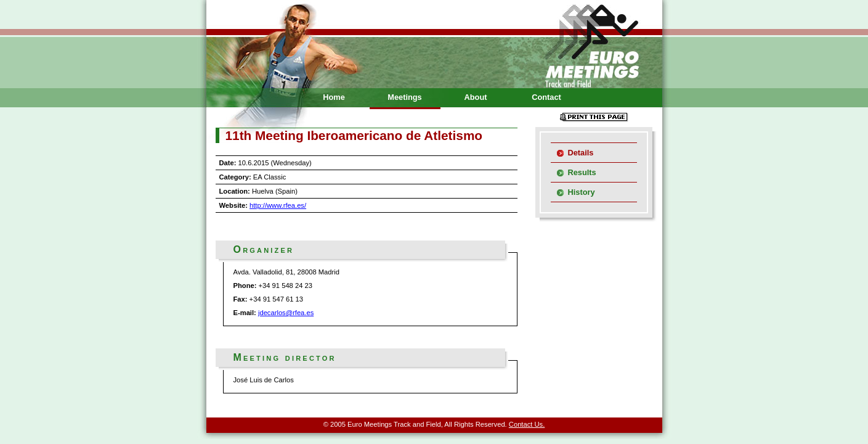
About (476, 97)
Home (334, 97)
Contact (546, 97)
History (582, 192)
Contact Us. (527, 424)
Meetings (404, 97)
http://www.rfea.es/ (278, 205)
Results (582, 172)
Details (581, 153)
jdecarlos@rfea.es (286, 313)
